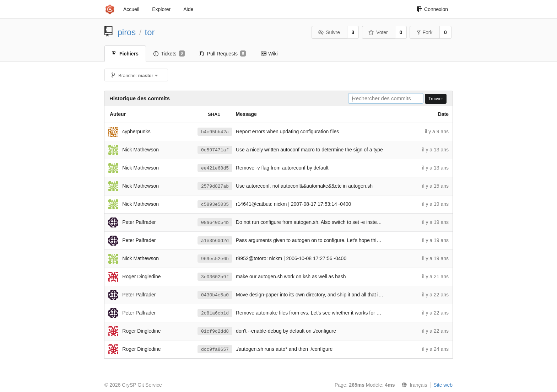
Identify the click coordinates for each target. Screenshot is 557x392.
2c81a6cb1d (215, 313)
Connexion (432, 9)
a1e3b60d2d (215, 241)
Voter (378, 32)
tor (150, 32)
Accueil (131, 9)
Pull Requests (223, 54)
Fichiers (125, 54)
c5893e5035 (215, 205)
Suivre (329, 32)
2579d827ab (215, 186)
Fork (425, 32)
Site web (443, 385)
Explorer (161, 9)
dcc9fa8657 (215, 350)
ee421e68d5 (215, 168)
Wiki (269, 54)
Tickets (169, 54)
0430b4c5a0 (215, 295)
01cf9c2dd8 (215, 331)
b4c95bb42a (215, 132)
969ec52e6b (215, 259)
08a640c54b (215, 223)
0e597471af (215, 150)
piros (127, 32)
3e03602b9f (215, 277)
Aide (188, 9)
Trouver (436, 99)
